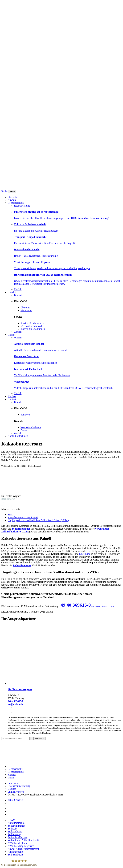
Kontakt (12, 399)
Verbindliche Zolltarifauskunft (23, 840)
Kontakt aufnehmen (18, 436)
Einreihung (85, 554)
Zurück (18, 289)
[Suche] (15, 739)
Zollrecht (12, 829)
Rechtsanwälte (15, 769)
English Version (16, 792)
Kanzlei (12, 292)
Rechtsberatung (16, 203)
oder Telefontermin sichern (102, 606)
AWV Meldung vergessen (21, 846)
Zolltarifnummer (21, 529)
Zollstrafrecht (15, 831)
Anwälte (12, 200)
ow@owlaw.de (15, 704)
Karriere (12, 396)
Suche (4, 191)
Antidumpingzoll (16, 823)
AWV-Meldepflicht (18, 843)
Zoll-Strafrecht (15, 855)
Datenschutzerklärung (19, 786)
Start (10, 515)
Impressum (13, 783)
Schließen (39, 739)
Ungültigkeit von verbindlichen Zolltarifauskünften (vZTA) (38, 520)
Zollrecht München (18, 837)
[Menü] (12, 191)
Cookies (12, 789)
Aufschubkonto (16, 852)
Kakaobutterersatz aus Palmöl (23, 517)
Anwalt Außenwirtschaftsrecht (23, 849)
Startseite (12, 197)
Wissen (11, 335)
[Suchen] (32, 739)
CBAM (11, 820)
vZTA (26, 532)
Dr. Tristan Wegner (20, 689)
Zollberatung (14, 834)
